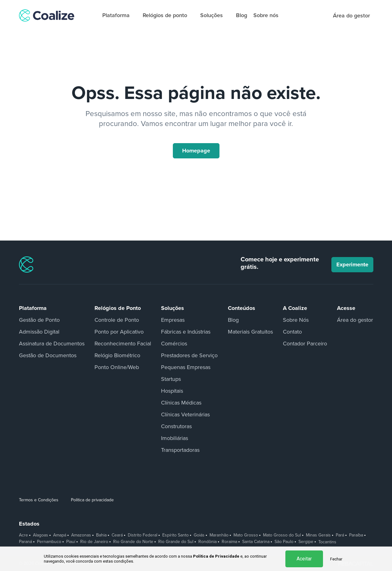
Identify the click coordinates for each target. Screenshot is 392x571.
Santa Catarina (256, 542)
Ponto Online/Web (117, 367)
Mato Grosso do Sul (282, 535)
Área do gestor (355, 320)
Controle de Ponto (117, 320)
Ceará (117, 535)
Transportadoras (180, 450)
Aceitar (304, 559)
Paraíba (356, 535)
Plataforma (119, 15)
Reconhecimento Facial (123, 344)
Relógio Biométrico (117, 355)
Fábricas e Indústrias (186, 332)
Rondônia (208, 542)
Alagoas (41, 535)
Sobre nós (266, 15)
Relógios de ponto (168, 15)
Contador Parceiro (305, 344)
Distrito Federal (143, 535)
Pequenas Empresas (186, 367)
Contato (292, 332)
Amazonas (81, 535)
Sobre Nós (296, 320)
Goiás (199, 535)
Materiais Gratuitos (250, 332)
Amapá (60, 535)
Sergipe (306, 542)
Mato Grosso (246, 535)
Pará (340, 535)
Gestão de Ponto (39, 320)
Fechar (336, 559)
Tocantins (327, 542)
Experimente (352, 264)
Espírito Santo (175, 535)
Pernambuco (49, 542)
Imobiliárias (175, 438)
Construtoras (176, 426)
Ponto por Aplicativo (119, 332)
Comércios (174, 344)
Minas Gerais (318, 535)
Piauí (71, 542)
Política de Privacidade (216, 556)
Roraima (229, 542)
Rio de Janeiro (94, 542)
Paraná (25, 542)
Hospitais (172, 391)
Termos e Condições (39, 500)
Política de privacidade (92, 500)
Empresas (173, 320)
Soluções (214, 15)
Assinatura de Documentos (52, 344)
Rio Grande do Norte (133, 542)
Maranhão (219, 535)
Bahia (101, 535)
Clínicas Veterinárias (185, 414)
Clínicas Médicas (181, 403)
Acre (23, 535)
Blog (242, 15)
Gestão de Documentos (48, 355)
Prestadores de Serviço (189, 355)
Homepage (196, 151)
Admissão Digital (39, 332)
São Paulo (284, 542)
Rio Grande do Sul (176, 542)
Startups (171, 379)
